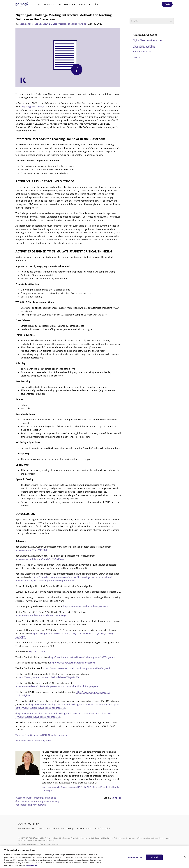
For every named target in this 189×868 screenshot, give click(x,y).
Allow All (154, 857)
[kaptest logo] (22, 4)
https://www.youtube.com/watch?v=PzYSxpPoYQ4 (41, 615)
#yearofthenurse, (25, 798)
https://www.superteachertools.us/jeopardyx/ (86, 606)
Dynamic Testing (38, 652)
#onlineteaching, (24, 805)
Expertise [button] (85, 4)
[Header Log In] (167, 4)
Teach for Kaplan (102, 828)
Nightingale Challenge (33, 107)
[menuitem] (38, 4)
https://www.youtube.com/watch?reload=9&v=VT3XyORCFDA (49, 677)
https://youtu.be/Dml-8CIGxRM (31, 550)
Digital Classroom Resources (147, 40)
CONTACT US (25, 824)
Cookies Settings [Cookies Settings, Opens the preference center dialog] (135, 857)
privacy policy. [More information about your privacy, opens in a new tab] (32, 865)
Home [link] (38, 4)
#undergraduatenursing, (47, 801)
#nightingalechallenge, (45, 798)
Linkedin (137, 57)
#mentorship (40, 805)
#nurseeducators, (25, 801)
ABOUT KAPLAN (26, 828)
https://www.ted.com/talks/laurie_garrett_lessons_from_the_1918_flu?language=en (57, 686)
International (53, 828)
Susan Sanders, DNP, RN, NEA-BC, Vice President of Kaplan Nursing (52, 24)
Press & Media (84, 828)
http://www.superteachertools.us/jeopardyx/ (73, 663)
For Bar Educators (142, 51)
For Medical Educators (144, 46)
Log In (36, 824)
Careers (40, 828)
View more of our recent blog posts (33, 741)
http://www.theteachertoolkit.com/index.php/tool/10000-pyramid (82, 657)
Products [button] (50, 4)
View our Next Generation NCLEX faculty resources (41, 735)
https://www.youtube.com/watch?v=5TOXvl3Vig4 (40, 559)
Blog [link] (96, 4)
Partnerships (68, 828)
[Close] (185, 857)
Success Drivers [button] (67, 4)
